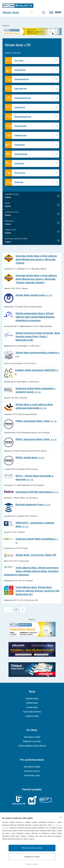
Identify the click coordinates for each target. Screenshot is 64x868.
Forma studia (11, 230)
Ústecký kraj (19, 163)
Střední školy (32, 703)
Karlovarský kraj (21, 89)
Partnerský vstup (32, 775)
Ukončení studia (12, 212)
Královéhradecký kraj (22, 98)
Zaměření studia (12, 194)
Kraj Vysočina (20, 173)
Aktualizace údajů (32, 737)
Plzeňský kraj (20, 145)
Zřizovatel (9, 221)
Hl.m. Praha (19, 61)
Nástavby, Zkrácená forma (16, 239)
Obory (7, 203)
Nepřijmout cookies (32, 857)
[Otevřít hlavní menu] (18, 13)
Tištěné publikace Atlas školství (32, 746)
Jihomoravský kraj (22, 79)
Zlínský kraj (19, 182)
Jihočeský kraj (20, 70)
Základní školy (32, 699)
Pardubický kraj (20, 135)
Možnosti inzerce (32, 771)
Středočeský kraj (21, 154)
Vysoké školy (32, 707)
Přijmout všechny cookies (32, 848)
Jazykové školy (32, 716)
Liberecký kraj (20, 107)
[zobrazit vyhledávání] (43, 12)
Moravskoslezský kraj (23, 117)
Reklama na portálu (32, 741)
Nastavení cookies (32, 864)
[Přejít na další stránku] (22, 610)
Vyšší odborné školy (32, 712)
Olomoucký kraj (20, 126)
